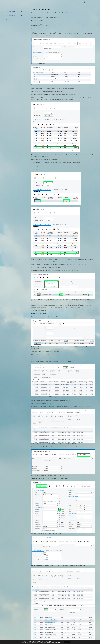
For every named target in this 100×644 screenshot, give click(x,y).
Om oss (80, 2)
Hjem (74, 2)
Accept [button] (67, 642)
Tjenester (86, 2)
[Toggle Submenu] (21, 11)
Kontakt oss (94, 2)
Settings (75, 642)
